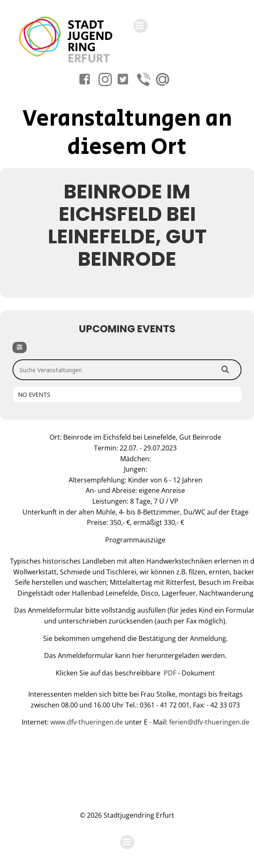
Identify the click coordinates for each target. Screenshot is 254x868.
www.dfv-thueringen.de (88, 722)
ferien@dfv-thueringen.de (209, 722)
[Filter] (20, 347)
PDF (170, 673)
